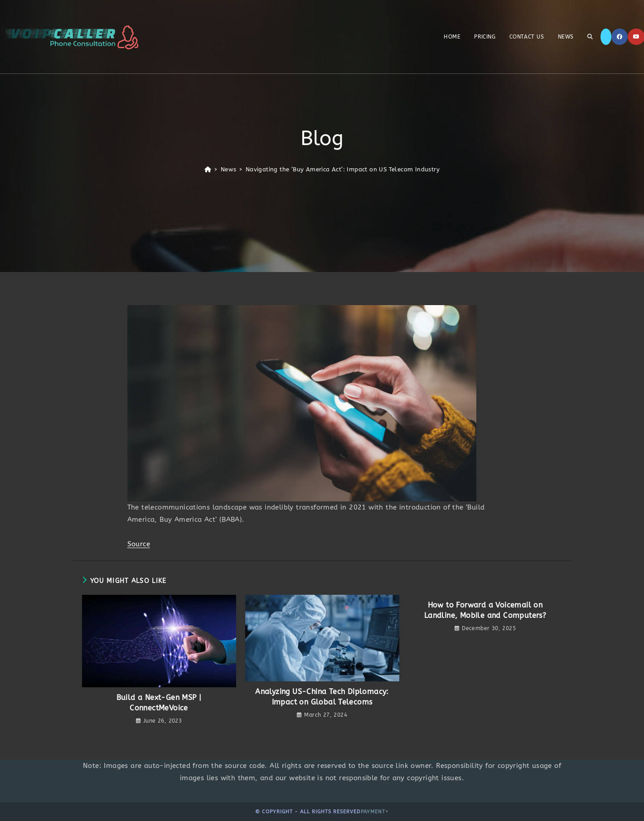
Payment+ (375, 812)
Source (139, 544)
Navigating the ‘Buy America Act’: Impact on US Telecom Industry (343, 169)
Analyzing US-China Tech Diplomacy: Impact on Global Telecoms (322, 697)
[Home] (208, 169)
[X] (606, 37)
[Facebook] (620, 37)
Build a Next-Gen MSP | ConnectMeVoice (159, 702)
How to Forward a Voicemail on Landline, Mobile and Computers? (485, 610)
